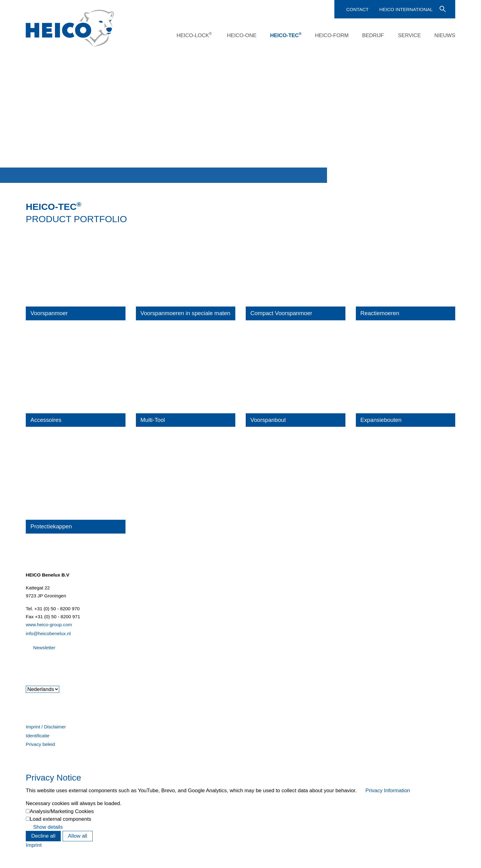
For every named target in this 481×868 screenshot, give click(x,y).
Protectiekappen (51, 526)
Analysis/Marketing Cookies (62, 811)
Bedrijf (373, 35)
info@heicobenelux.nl (48, 633)
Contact (358, 9)
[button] (26, 664)
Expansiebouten (381, 420)
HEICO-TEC (286, 35)
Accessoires (46, 420)
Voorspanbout (268, 420)
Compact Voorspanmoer (281, 313)
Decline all (43, 836)
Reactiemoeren (380, 313)
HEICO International (406, 9)
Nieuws (445, 35)
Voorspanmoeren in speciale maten (185, 313)
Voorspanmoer (49, 313)
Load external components (60, 819)
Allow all (78, 836)
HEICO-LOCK (194, 35)
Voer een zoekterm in (442, 9)
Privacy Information (388, 791)
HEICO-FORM (332, 35)
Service (409, 35)
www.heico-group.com (49, 625)
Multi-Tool (153, 420)
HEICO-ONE (242, 35)
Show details (48, 827)
